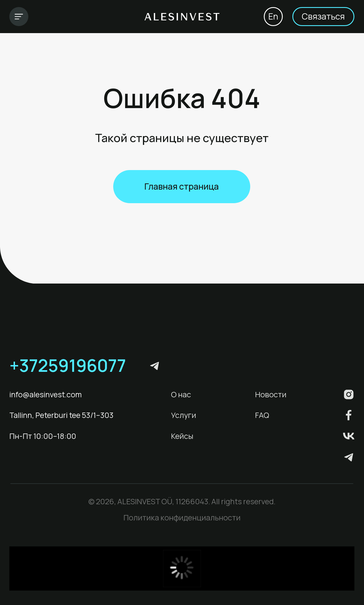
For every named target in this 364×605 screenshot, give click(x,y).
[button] (323, 17)
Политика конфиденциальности (182, 517)
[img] (19, 17)
